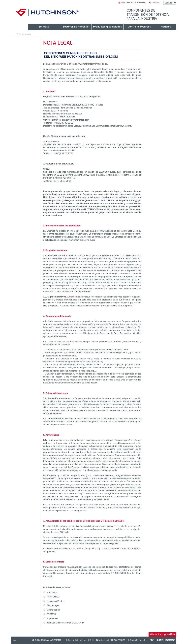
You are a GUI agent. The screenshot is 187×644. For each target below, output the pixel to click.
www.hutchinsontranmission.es (93, 64)
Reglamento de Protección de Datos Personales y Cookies (113, 333)
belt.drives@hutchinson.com (76, 120)
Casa (17, 34)
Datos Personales (137, 640)
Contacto (155, 3)
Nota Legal (26, 34)
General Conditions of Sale (80, 640)
